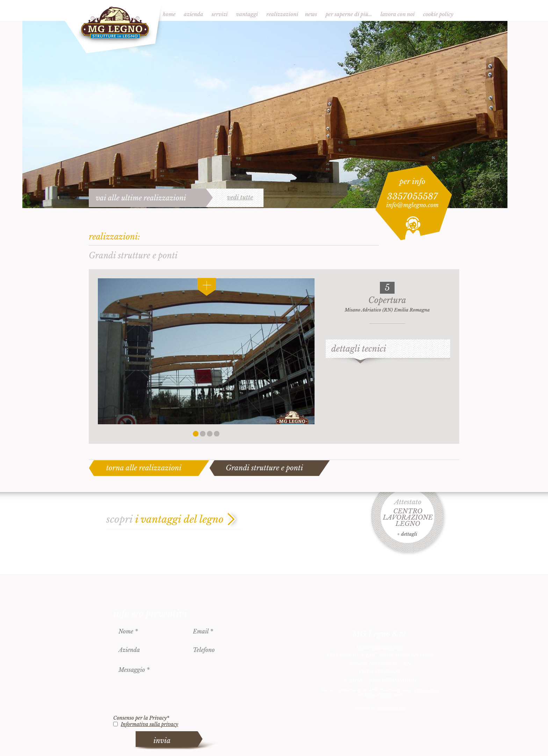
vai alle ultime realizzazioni (141, 198)
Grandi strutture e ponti (264, 468)
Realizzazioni (282, 14)
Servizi (219, 14)
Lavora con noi (398, 14)
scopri (165, 519)
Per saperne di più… (349, 14)
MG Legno (114, 27)
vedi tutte (240, 198)
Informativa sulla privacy (150, 724)
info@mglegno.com (412, 205)
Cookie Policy (438, 14)
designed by (380, 708)
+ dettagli (407, 534)
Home (169, 14)
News (311, 14)
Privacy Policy (427, 690)
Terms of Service (379, 695)
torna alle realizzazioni (144, 468)
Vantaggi (247, 14)
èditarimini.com (391, 708)
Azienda (193, 14)
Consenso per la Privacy (141, 718)
